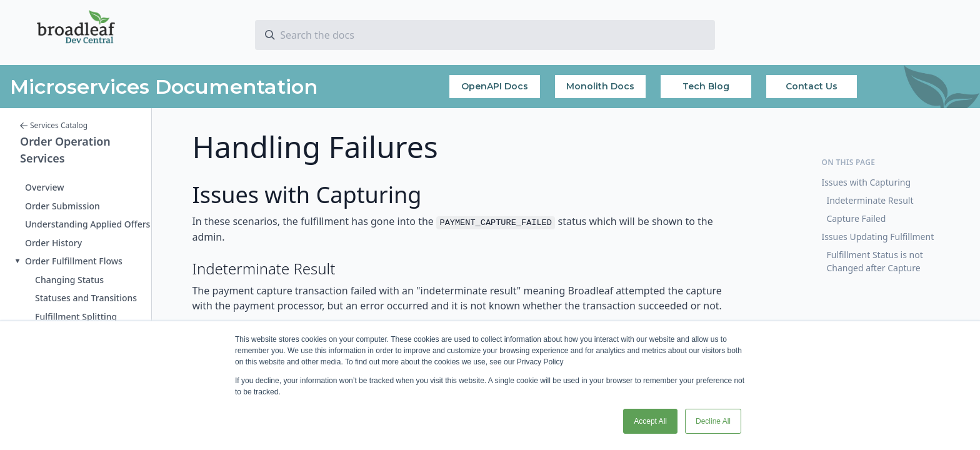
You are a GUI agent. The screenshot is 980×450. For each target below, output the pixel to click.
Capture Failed (856, 218)
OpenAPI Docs (495, 86)
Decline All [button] (713, 421)
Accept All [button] (650, 421)
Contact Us (812, 86)
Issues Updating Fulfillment (877, 237)
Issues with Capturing (866, 182)
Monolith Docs (600, 86)
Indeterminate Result (870, 200)
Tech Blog (706, 86)
